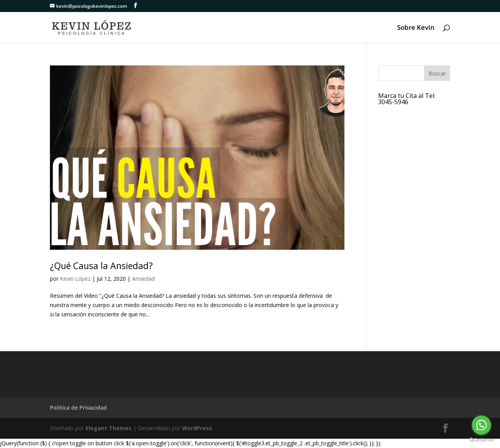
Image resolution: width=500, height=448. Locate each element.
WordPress (197, 428)
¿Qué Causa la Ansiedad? (101, 266)
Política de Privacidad (78, 408)
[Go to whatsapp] (481, 425)
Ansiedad (143, 279)
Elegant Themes (109, 428)
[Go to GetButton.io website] (481, 440)
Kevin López (75, 279)
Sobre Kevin (416, 28)
